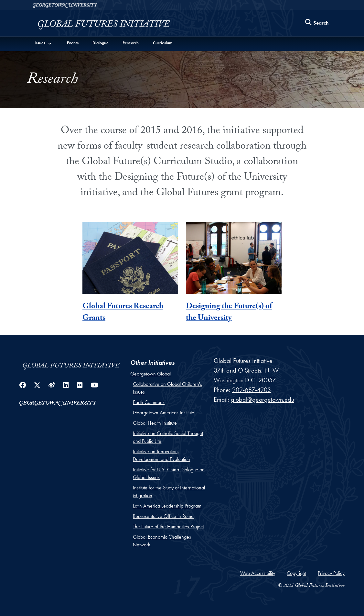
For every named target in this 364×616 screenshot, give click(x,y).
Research (131, 43)
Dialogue (101, 43)
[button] (43, 43)
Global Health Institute (155, 423)
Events (73, 43)
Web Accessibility (258, 573)
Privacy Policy (331, 573)
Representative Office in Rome (163, 516)
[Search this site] (317, 23)
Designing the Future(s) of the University (229, 313)
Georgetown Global (150, 374)
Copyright (296, 573)
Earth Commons (149, 402)
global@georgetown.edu (262, 399)
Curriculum (163, 43)
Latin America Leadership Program (167, 506)
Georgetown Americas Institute (164, 413)
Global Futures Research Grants (123, 313)
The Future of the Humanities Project (168, 526)
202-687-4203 (252, 390)
